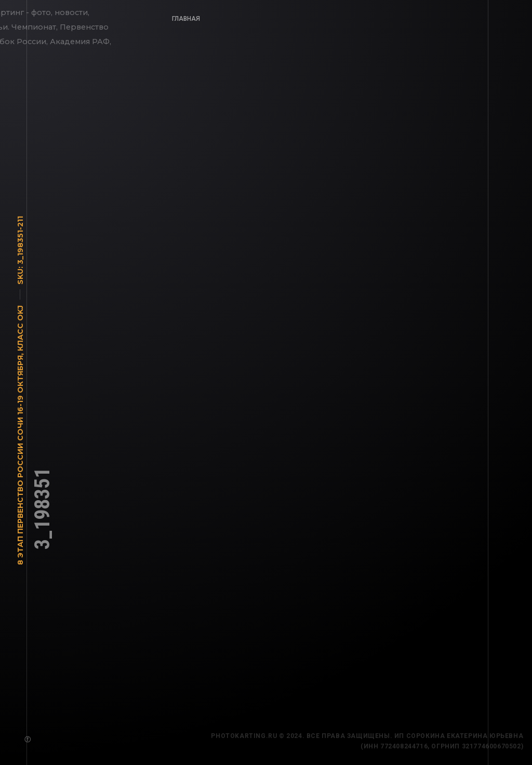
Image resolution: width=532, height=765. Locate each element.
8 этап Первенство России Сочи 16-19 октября (20, 463)
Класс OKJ (20, 331)
